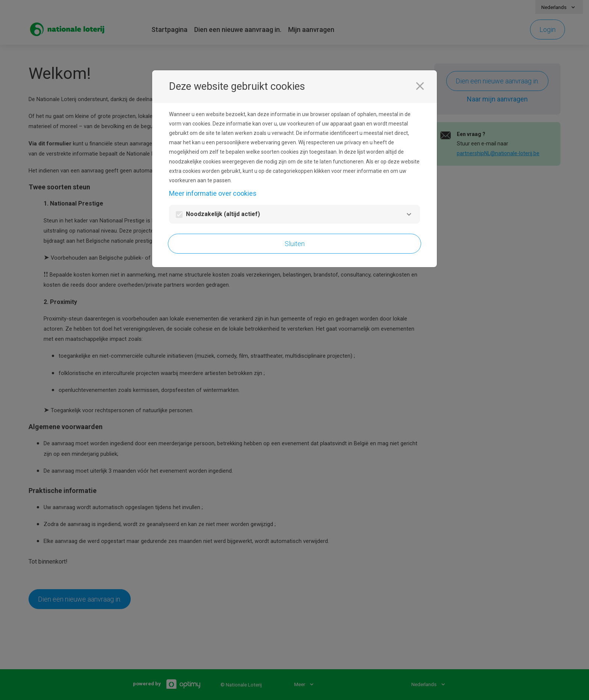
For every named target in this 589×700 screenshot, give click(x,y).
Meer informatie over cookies (213, 193)
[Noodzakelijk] (409, 214)
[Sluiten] (420, 86)
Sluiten (295, 244)
